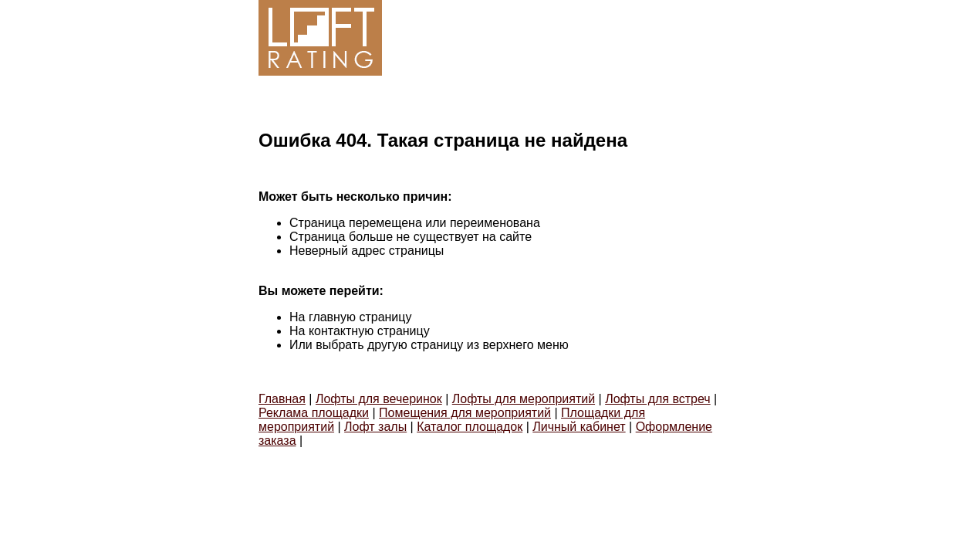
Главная (282, 399)
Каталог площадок (470, 427)
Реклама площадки (314, 413)
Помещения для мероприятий (465, 413)
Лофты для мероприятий (524, 399)
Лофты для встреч (658, 399)
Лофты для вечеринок (379, 399)
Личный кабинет (579, 427)
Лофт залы (375, 427)
